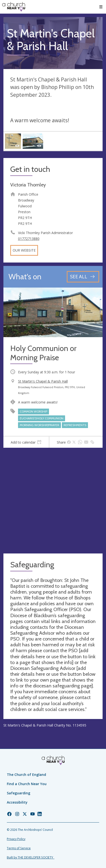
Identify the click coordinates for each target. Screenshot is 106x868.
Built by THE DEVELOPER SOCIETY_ (31, 857)
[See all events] (83, 277)
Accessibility (17, 802)
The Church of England (26, 775)
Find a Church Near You (27, 784)
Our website (24, 250)
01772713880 (29, 239)
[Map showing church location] (53, 501)
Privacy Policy (16, 839)
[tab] (26, 442)
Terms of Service (19, 848)
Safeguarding (19, 793)
